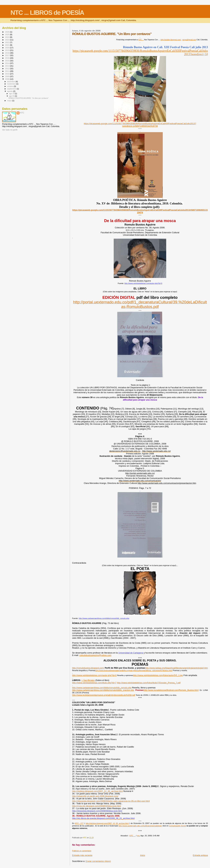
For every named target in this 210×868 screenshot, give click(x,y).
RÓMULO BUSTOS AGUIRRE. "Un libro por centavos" (29, 98)
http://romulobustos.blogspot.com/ (88, 668)
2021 (7, 45)
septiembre (12, 89)
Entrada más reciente (82, 855)
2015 (7, 61)
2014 (7, 63)
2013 (7, 66)
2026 (7, 32)
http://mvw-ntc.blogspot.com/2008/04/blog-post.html (96, 806)
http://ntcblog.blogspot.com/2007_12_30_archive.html (97, 791)
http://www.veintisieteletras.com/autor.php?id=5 (94, 675)
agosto (10, 91)
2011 (7, 71)
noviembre (12, 84)
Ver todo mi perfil (10, 130)
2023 (7, 40)
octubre (10, 86)
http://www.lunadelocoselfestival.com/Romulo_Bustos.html (171, 690)
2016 (7, 58)
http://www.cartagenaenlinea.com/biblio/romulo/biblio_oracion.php (103, 690)
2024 (7, 37)
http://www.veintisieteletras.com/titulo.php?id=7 (94, 683)
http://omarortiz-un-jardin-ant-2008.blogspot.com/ (95, 796)
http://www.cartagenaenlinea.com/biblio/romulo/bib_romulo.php (102, 688)
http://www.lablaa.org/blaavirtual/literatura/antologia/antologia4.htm (176, 668)
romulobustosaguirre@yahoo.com (95, 655)
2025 (7, 34)
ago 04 (12, 96)
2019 (7, 50)
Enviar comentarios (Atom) (98, 861)
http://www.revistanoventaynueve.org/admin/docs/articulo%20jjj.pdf (104, 695)
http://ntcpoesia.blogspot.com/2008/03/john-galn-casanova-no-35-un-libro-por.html (111, 801)
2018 (7, 53)
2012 (7, 68)
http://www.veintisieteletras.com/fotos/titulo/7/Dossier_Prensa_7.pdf (149, 683)
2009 (7, 76)
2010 (7, 74)
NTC (22, 113)
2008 (7, 79)
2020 (7, 48)
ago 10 (12, 94)
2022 (7, 42)
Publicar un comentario (82, 851)
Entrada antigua (200, 855)
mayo (10, 101)
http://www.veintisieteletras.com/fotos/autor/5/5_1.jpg (158, 675)
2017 (7, 55)
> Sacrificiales (88, 680)
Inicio (143, 855)
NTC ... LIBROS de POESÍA (47, 13)
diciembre (11, 82)
